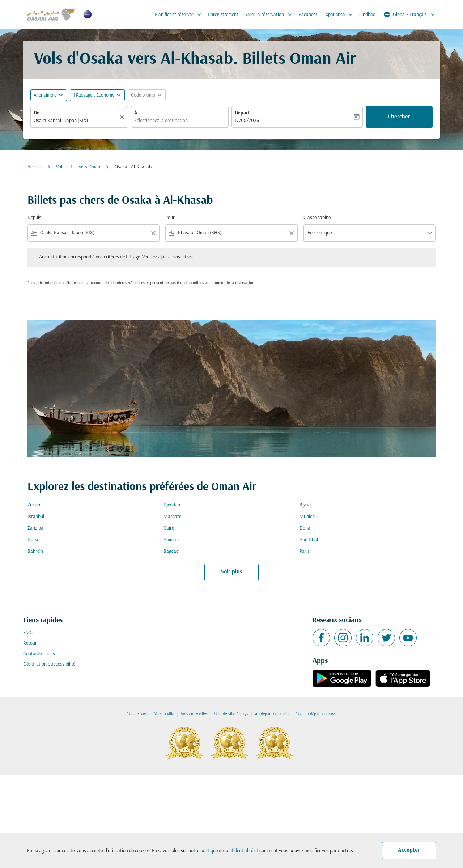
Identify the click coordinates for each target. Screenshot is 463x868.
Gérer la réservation (270, 14)
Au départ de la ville (272, 714)
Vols (60, 167)
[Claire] (123, 117)
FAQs (28, 633)
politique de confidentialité (227, 851)
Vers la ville (164, 714)
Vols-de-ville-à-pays (231, 714)
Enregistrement (223, 15)
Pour (170, 218)
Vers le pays (137, 714)
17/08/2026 (247, 121)
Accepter (409, 850)
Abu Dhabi (310, 540)
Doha (305, 528)
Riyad (305, 505)
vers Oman (90, 167)
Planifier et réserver (180, 14)
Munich (307, 517)
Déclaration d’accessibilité (49, 664)
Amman (171, 540)
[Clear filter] (153, 233)
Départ (242, 113)
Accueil (35, 167)
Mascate (172, 517)
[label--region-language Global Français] (410, 14)
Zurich (34, 505)
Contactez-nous (39, 654)
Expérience (340, 14)
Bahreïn (35, 551)
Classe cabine (317, 218)
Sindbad (367, 15)
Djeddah (172, 505)
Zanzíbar (36, 528)
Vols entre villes (194, 714)
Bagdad (171, 551)
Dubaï (33, 540)
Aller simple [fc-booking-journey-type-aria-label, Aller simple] (45, 95)
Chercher (399, 117)
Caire (169, 528)
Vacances (308, 15)
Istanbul (36, 517)
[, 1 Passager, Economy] (94, 95)
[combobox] (76, 121)
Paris (305, 551)
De (37, 113)
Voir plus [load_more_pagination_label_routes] (232, 572)
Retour (30, 643)
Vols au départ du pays (316, 714)
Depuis (34, 218)
